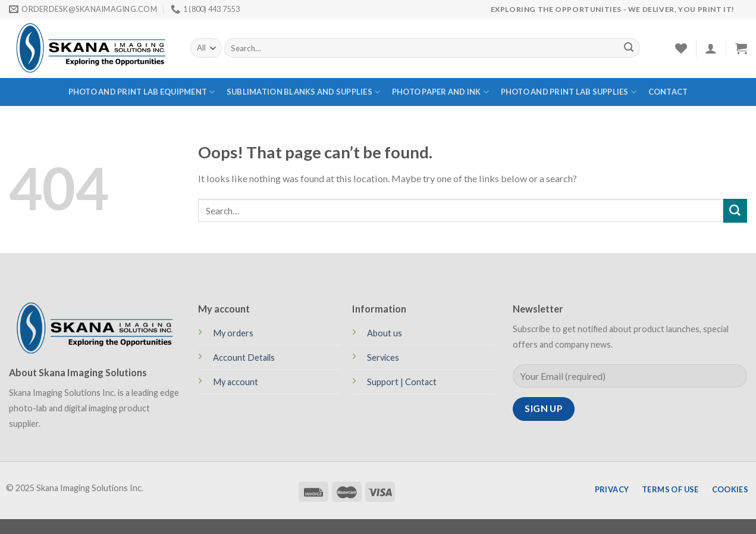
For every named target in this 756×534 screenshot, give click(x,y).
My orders (233, 333)
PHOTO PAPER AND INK (440, 92)
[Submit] (629, 48)
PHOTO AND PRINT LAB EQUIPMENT (142, 92)
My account (236, 382)
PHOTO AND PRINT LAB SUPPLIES (569, 92)
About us (385, 333)
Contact (668, 92)
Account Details (244, 357)
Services (383, 357)
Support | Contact (402, 382)
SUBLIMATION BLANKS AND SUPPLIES (303, 92)
